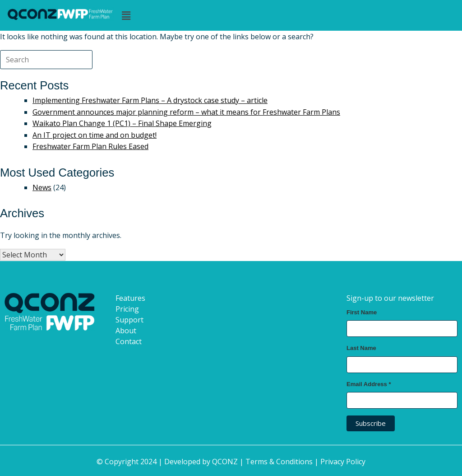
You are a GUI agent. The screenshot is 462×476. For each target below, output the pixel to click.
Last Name (361, 348)
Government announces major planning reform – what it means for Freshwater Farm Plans (186, 112)
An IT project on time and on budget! (95, 135)
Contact (129, 341)
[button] (286, 15)
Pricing (127, 308)
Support (129, 319)
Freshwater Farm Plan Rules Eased (90, 146)
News (42, 187)
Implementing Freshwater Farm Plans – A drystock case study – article (150, 100)
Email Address (369, 384)
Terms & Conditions (279, 462)
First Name (362, 312)
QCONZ (225, 462)
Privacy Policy (343, 462)
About (126, 330)
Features (130, 298)
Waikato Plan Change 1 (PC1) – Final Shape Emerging (122, 123)
